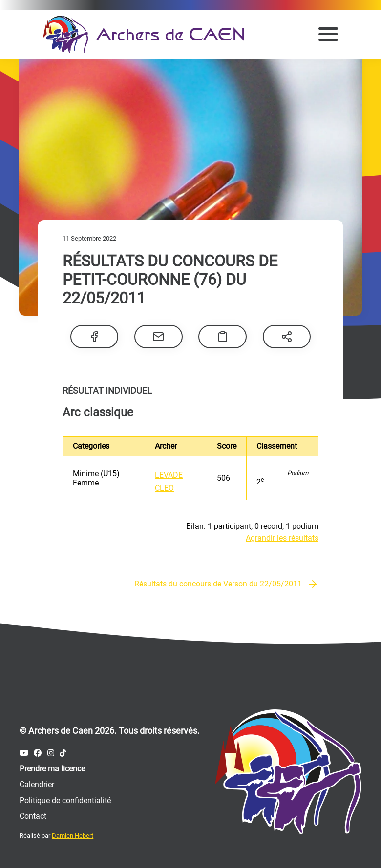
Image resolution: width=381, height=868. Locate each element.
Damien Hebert (73, 836)
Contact (33, 816)
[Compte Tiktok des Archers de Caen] (63, 753)
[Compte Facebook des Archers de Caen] (38, 753)
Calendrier (37, 784)
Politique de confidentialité (65, 800)
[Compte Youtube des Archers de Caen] (24, 753)
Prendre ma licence (52, 769)
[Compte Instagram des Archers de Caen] (51, 753)
